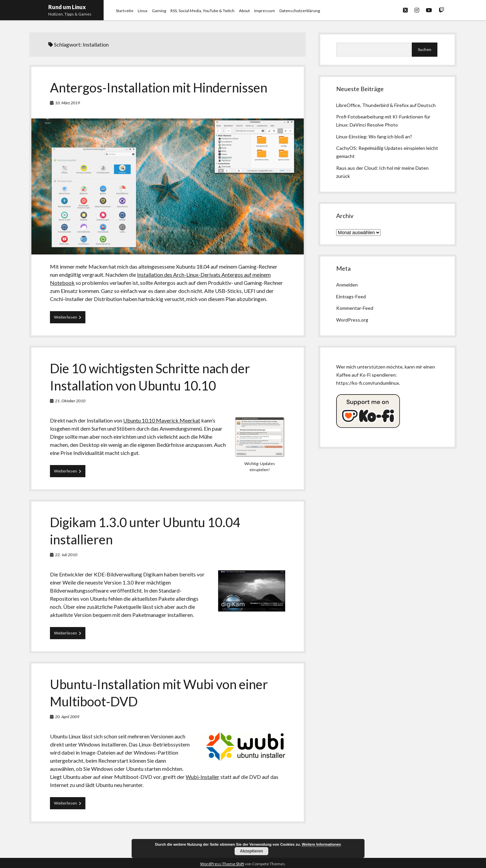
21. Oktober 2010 (70, 401)
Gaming (159, 11)
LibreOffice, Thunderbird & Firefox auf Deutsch (386, 105)
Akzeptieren (251, 851)
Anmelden (347, 285)
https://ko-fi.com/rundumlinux (368, 383)
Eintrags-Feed (351, 296)
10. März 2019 (67, 103)
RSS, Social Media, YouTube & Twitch (202, 11)
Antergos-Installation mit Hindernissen (159, 87)
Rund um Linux (67, 7)
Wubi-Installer (202, 777)
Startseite (125, 11)
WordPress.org (352, 320)
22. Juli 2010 (66, 555)
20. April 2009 (67, 717)
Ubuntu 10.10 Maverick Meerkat (162, 420)
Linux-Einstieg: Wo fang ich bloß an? (374, 137)
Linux (143, 11)
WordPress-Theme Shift (222, 864)
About (244, 11)
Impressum (265, 11)
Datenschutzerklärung (300, 11)
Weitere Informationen (321, 844)
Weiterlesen (70, 319)
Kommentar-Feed (355, 308)
